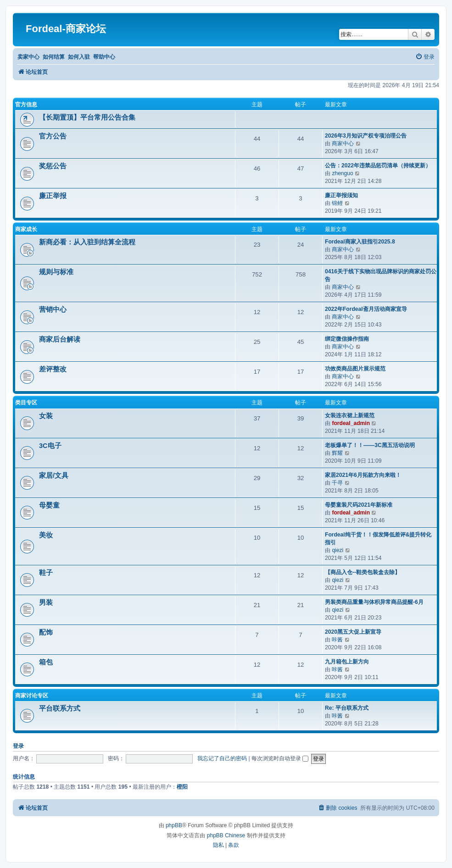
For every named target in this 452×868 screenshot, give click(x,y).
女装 (46, 416)
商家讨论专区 (32, 696)
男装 (46, 603)
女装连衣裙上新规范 (350, 415)
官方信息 (26, 105)
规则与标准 (56, 272)
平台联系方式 (60, 708)
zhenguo (342, 173)
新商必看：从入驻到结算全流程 (87, 242)
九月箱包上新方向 (347, 662)
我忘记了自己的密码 (222, 758)
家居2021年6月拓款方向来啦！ (363, 475)
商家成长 (26, 229)
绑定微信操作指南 (347, 339)
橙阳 (182, 787)
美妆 (46, 535)
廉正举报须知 (341, 195)
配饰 (46, 632)
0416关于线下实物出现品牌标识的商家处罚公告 (381, 275)
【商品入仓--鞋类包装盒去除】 (363, 572)
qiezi (338, 550)
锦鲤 (337, 203)
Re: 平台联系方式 (347, 708)
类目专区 (26, 403)
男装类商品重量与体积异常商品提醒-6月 (374, 602)
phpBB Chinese (226, 835)
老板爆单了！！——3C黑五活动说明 (370, 445)
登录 (18, 746)
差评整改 (53, 369)
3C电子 (50, 446)
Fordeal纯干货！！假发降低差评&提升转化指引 (378, 539)
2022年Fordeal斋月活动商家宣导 (366, 309)
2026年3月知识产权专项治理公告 (366, 136)
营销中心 (53, 310)
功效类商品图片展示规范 (355, 369)
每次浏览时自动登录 (280, 758)
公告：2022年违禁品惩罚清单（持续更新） (378, 166)
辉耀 (337, 453)
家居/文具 (54, 475)
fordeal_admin (351, 423)
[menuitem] (425, 57)
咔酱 (337, 640)
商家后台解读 (60, 339)
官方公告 (53, 136)
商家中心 (343, 144)
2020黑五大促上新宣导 (353, 632)
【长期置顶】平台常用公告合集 (87, 117)
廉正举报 (53, 196)
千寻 (337, 483)
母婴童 (49, 505)
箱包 (46, 662)
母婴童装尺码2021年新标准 (359, 505)
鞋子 (46, 573)
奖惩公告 (53, 166)
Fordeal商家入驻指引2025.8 (360, 242)
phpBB (174, 825)
